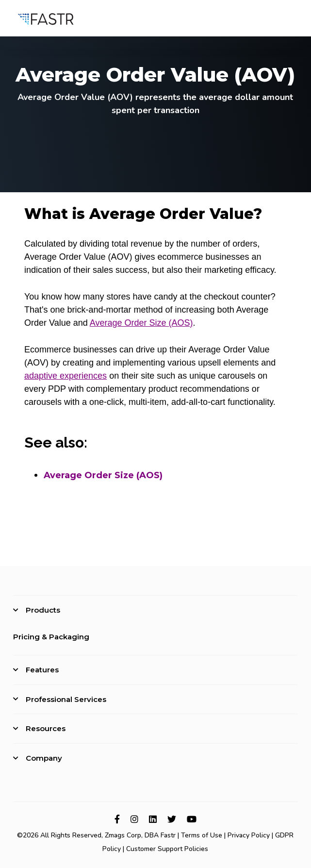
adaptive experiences (65, 376)
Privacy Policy (249, 835)
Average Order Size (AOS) (141, 323)
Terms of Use (202, 835)
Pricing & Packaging (51, 637)
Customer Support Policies (167, 849)
